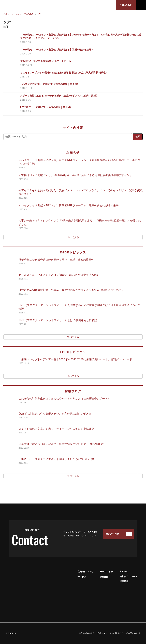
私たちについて (85, 571)
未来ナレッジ (106, 571)
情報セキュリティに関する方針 (111, 633)
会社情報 (104, 577)
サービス (82, 577)
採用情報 (124, 581)
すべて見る (73, 237)
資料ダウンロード (128, 576)
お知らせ (124, 571)
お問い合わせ (126, 5)
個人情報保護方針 (87, 633)
